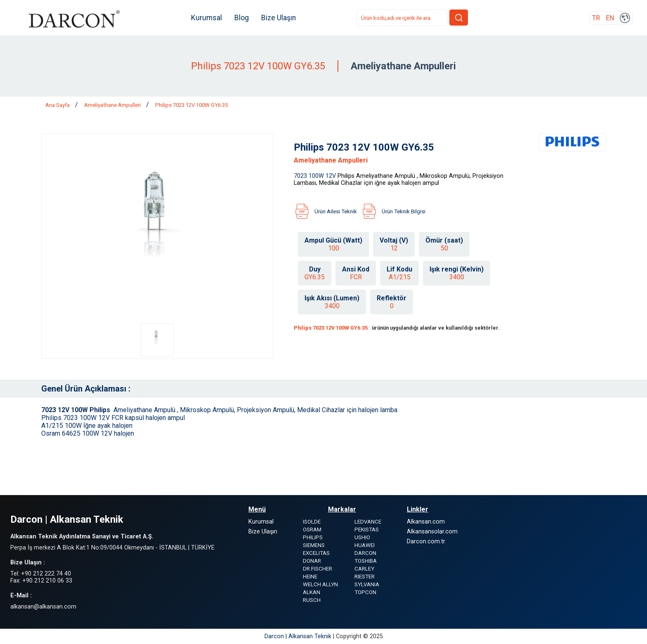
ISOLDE (312, 522)
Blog (242, 18)
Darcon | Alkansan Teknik (299, 636)
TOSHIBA (366, 561)
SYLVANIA (367, 584)
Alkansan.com (426, 522)
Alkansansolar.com (432, 532)
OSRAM (312, 530)
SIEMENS (314, 545)
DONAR (312, 561)
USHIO (362, 537)
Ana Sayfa (58, 105)
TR (596, 18)
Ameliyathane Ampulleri (113, 105)
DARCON (365, 553)
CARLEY (364, 569)
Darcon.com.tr (426, 541)
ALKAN (312, 592)
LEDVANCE (368, 522)
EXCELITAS (316, 553)
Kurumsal (207, 18)
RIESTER (365, 577)
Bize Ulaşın (279, 18)
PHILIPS (313, 537)
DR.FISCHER (318, 569)
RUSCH (312, 600)
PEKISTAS (367, 530)
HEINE (310, 577)
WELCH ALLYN (320, 584)
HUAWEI (365, 545)
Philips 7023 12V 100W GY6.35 (191, 105)
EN (610, 18)
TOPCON (365, 592)
